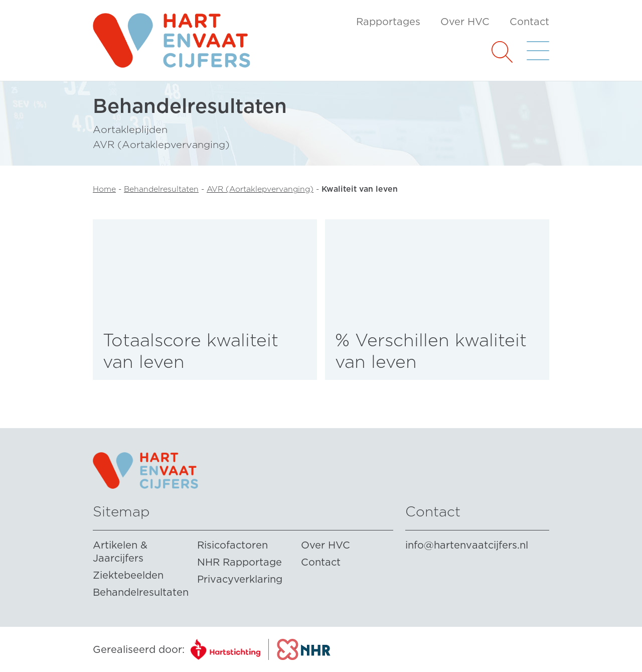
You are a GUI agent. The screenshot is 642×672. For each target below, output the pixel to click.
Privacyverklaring (240, 579)
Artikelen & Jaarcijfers (120, 552)
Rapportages (388, 22)
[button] (502, 51)
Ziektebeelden (128, 575)
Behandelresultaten (161, 189)
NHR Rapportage (239, 562)
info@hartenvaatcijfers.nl (467, 545)
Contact (529, 22)
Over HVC (465, 22)
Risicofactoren (232, 545)
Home (104, 189)
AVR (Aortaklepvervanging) (260, 189)
